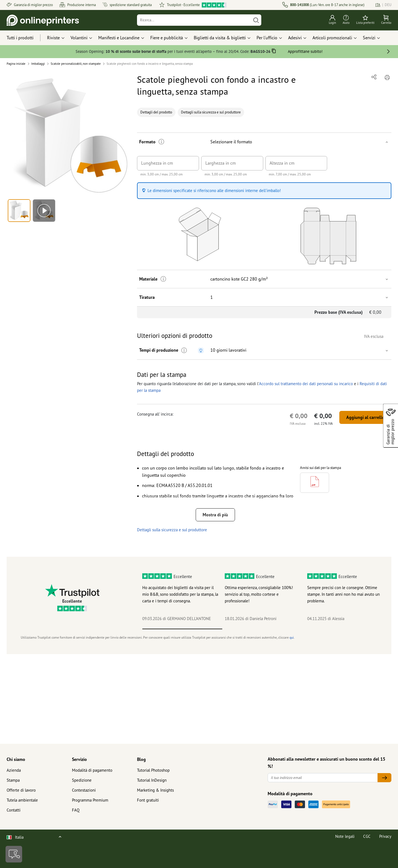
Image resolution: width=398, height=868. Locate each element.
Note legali (345, 836)
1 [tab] (182, 629)
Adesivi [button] (295, 38)
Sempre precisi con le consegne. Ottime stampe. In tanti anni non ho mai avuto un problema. (343, 594)
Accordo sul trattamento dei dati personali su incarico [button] (305, 384)
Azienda (14, 770)
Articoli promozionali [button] (332, 38)
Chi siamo (16, 759)
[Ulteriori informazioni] (161, 142)
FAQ (76, 810)
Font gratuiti (148, 800)
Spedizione (82, 780)
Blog (141, 759)
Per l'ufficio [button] (267, 38)
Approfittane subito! (305, 51)
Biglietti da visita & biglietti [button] (220, 38)
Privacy (385, 836)
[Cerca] (256, 20)
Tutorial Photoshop (153, 770)
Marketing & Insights (155, 790)
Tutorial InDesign (152, 780)
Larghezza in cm (221, 163)
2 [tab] (262, 629)
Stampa (13, 780)
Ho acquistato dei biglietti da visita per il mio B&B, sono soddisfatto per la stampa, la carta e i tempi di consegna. (180, 594)
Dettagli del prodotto (156, 112)
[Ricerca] (194, 20)
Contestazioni (84, 790)
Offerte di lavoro (21, 790)
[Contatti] (14, 854)
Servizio (79, 759)
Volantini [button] (79, 38)
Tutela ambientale (22, 800)
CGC (367, 836)
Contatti (14, 810)
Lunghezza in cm (157, 163)
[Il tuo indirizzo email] (323, 778)
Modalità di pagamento (92, 770)
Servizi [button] (369, 38)
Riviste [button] (53, 38)
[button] (69, 135)
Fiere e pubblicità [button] (167, 38)
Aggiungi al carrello (365, 417)
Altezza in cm (282, 163)
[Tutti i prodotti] (25, 38)
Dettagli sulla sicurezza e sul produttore (211, 112)
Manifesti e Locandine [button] (119, 38)
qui (292, 637)
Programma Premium (90, 800)
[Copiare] (274, 52)
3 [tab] (343, 629)
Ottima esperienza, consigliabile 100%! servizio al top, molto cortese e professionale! (259, 594)
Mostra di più (215, 515)
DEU (388, 5)
